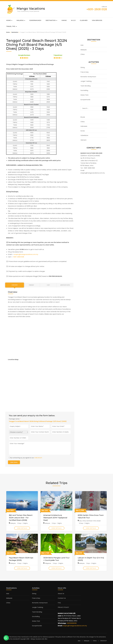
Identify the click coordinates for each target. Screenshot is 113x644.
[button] (6, 638)
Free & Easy (85, 72)
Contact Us (62, 598)
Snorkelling (84, 90)
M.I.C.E (73, 20)
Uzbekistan (84, 135)
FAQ (59, 603)
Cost (48, 285)
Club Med (84, 20)
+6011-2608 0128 (18, 257)
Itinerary (31, 285)
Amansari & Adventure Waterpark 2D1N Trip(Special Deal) (55, 518)
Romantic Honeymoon (88, 77)
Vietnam (83, 140)
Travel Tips (11, 26)
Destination (51, 20)
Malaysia (20, 20)
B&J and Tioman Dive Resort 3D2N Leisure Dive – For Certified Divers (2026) (21, 518)
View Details (22, 528)
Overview (15, 285)
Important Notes (65, 285)
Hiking (64, 20)
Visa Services (97, 20)
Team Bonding (86, 86)
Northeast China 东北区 (94, 521)
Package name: (15, 419)
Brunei (83, 117)
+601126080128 (72, 623)
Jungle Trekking (86, 81)
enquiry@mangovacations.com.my (26, 254)
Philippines (48, 563)
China (82, 54)
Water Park (84, 95)
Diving (83, 67)
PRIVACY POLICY (63, 607)
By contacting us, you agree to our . (26, 458)
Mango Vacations (31, 8)
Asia (82, 45)
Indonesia (84, 126)
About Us (61, 594)
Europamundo (35, 20)
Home (8, 20)
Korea (83, 131)
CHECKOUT (38, 458)
